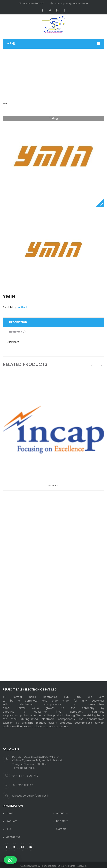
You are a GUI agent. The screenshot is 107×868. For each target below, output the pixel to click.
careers (61, 829)
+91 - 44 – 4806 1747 (25, 776)
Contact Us (13, 837)
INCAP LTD (54, 485)
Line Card (62, 821)
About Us (62, 813)
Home (7, 80)
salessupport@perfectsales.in (30, 796)
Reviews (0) (17, 332)
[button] (10, 860)
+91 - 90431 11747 (22, 785)
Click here (13, 342)
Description (18, 322)
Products (12, 821)
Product (20, 80)
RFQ (8, 829)
